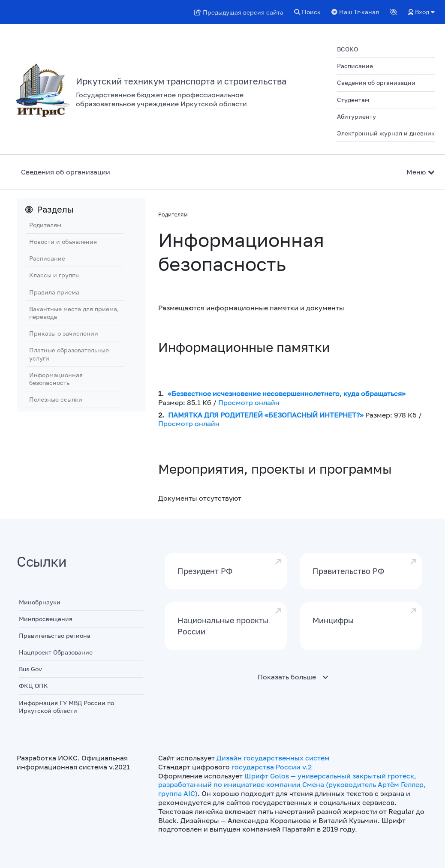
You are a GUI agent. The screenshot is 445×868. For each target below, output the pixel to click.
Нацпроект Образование (56, 652)
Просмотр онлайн (249, 402)
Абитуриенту (356, 116)
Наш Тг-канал (355, 12)
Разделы (48, 209)
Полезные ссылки (56, 399)
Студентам (353, 100)
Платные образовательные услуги (69, 354)
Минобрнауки (40, 602)
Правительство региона (55, 635)
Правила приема (54, 292)
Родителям (45, 225)
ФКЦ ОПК (33, 686)
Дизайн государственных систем (273, 758)
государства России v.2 (272, 767)
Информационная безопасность (56, 379)
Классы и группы (54, 275)
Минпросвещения (46, 619)
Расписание (355, 66)
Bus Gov (30, 669)
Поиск (307, 12)
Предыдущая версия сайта (239, 12)
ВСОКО (347, 49)
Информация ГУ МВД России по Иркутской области (66, 707)
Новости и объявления (63, 242)
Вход (421, 12)
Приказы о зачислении (64, 333)
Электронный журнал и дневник (386, 133)
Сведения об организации (376, 83)
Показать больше (287, 677)
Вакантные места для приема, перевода (74, 313)
